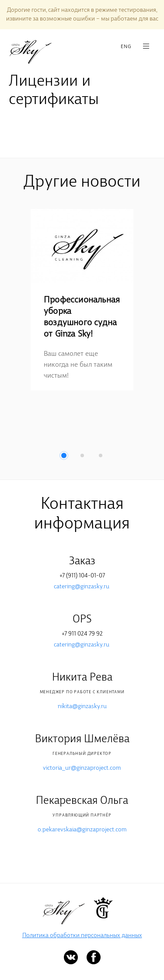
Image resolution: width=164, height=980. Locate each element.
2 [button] (82, 455)
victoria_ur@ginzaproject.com (82, 768)
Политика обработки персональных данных (82, 936)
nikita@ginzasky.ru (82, 707)
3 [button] (101, 455)
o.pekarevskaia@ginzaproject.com (82, 830)
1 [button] (64, 455)
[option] (82, 300)
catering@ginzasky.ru (82, 587)
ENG (126, 47)
